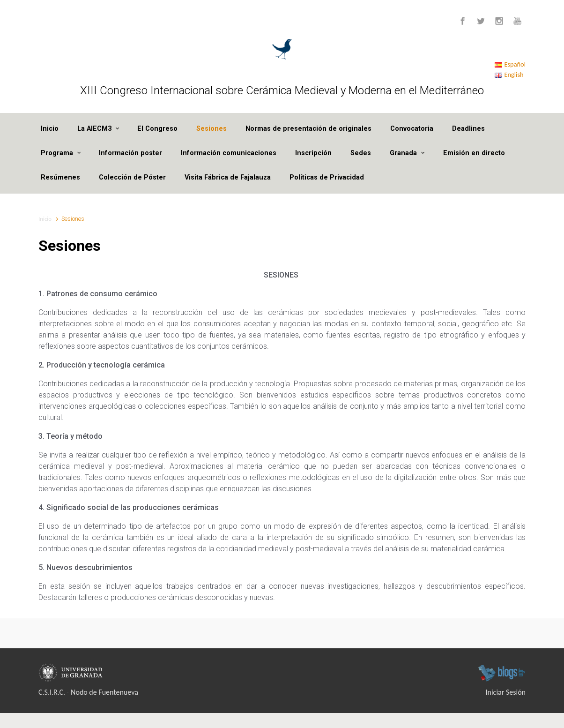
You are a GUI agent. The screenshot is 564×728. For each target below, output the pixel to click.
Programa (57, 153)
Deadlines (468, 129)
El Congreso (157, 129)
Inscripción (313, 153)
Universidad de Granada (72, 673)
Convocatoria (412, 129)
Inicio (50, 129)
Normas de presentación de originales (308, 129)
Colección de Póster (132, 177)
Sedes (361, 153)
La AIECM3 (94, 129)
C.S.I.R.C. (52, 692)
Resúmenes (60, 177)
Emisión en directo (474, 153)
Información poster (130, 153)
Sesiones (211, 129)
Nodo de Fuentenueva (104, 692)
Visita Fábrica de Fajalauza (228, 177)
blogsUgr (501, 673)
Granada (403, 153)
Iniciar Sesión (506, 692)
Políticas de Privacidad (327, 177)
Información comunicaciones (229, 153)
